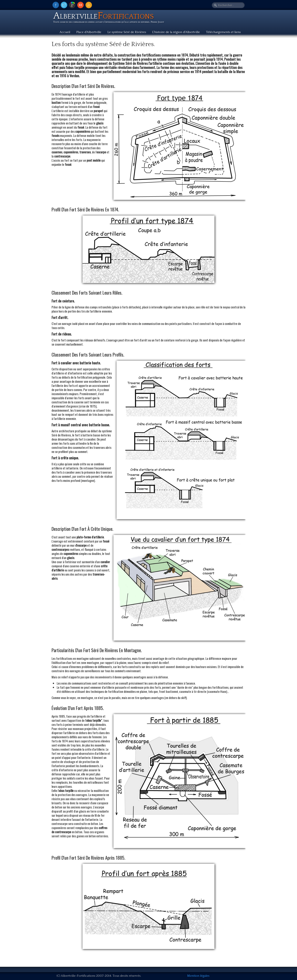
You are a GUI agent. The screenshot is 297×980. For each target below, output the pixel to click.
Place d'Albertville (89, 32)
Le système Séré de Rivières (127, 32)
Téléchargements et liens (223, 32)
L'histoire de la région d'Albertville (176, 32)
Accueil (65, 32)
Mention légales (198, 976)
